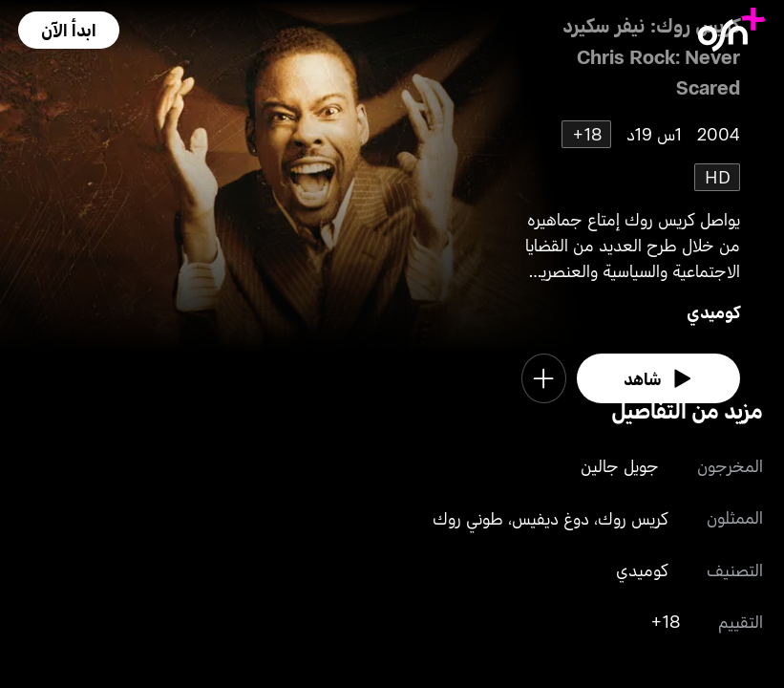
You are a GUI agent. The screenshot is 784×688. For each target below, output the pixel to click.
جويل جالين (620, 465)
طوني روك (468, 518)
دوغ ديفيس (551, 518)
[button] (69, 30)
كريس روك (633, 518)
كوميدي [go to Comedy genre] (713, 312)
